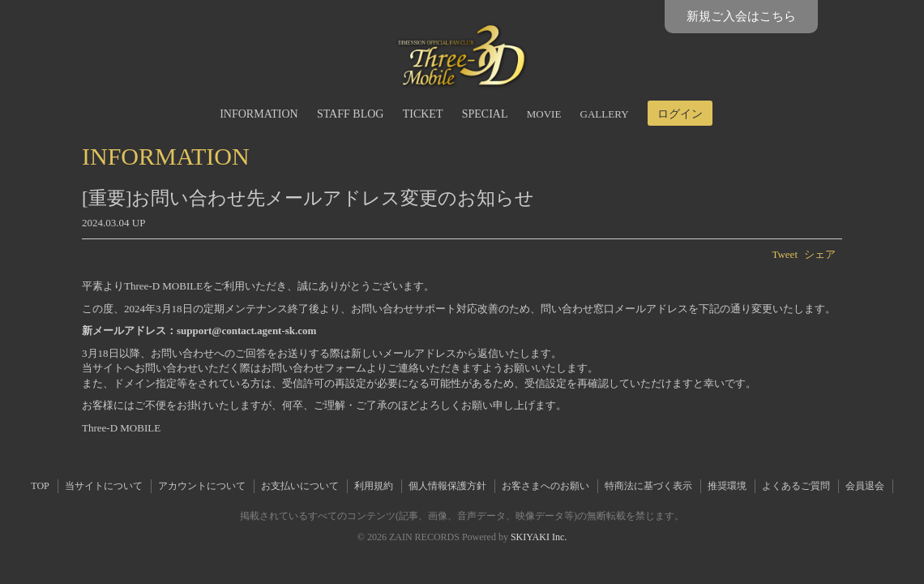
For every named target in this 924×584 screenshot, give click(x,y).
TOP (40, 486)
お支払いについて (300, 486)
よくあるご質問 (796, 486)
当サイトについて (104, 486)
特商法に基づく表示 (648, 486)
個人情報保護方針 (447, 486)
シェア (820, 254)
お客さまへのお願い (545, 486)
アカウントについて (202, 486)
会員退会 (865, 486)
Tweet (785, 254)
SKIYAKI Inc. (539, 537)
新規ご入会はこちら (741, 16)
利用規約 (374, 486)
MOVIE (544, 114)
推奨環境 (727, 486)
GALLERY (605, 114)
